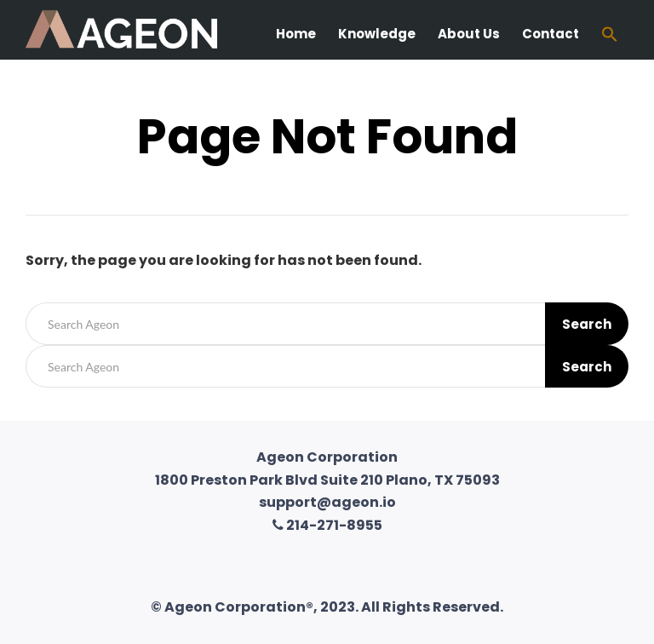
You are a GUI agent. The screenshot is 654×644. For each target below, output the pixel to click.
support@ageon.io (327, 502)
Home (296, 34)
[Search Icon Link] (610, 36)
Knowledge (377, 34)
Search (587, 324)
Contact (551, 34)
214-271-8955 (327, 525)
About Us (469, 34)
